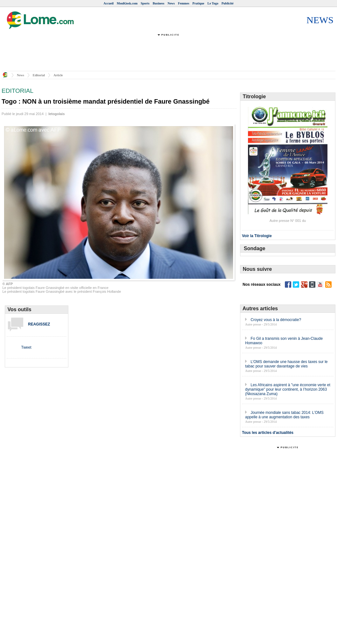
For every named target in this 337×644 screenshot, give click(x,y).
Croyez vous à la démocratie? (276, 320)
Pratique (198, 3)
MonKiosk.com (127, 3)
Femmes (184, 3)
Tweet (26, 347)
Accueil (109, 3)
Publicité (228, 3)
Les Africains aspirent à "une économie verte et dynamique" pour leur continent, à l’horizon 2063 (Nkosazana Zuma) (288, 389)
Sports (145, 3)
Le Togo (213, 3)
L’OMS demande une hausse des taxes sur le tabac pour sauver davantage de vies (286, 364)
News (171, 3)
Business (158, 3)
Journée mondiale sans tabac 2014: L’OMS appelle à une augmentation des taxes (284, 415)
